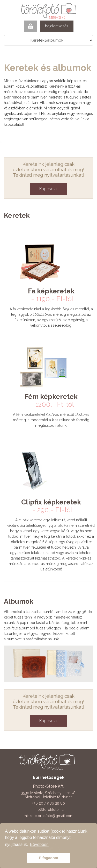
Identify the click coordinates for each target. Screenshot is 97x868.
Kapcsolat (49, 189)
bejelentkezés (57, 26)
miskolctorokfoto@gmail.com (48, 816)
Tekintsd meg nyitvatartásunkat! (49, 175)
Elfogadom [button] (48, 858)
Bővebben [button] (39, 844)
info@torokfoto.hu (49, 810)
